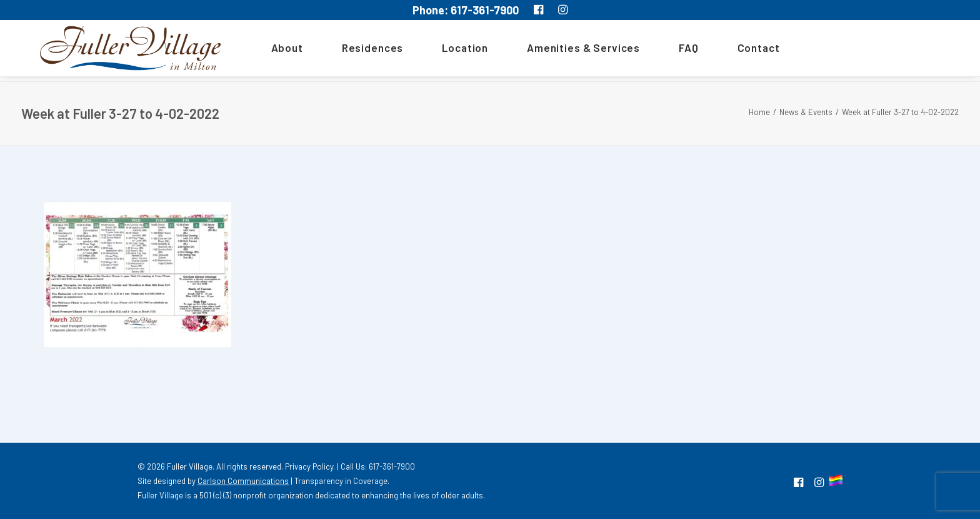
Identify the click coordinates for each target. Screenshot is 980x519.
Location (449, 51)
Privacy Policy (309, 466)
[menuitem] (275, 51)
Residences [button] (356, 51)
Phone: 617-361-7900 (466, 10)
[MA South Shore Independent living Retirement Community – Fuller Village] (122, 51)
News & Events (806, 112)
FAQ (672, 51)
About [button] (270, 51)
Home (759, 112)
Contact (742, 51)
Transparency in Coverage (341, 481)
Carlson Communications (243, 481)
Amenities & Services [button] (567, 51)
